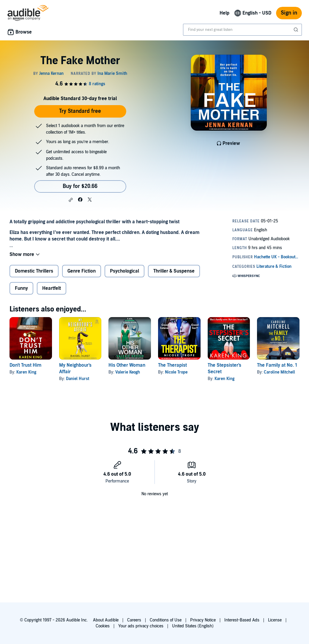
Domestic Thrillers (34, 271)
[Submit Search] (297, 30)
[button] (71, 200)
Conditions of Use (166, 620)
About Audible (106, 620)
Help (224, 13)
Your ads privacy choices (141, 626)
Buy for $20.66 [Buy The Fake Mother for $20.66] (80, 186)
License (275, 620)
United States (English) (193, 626)
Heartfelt (52, 288)
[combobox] (242, 30)
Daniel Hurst (78, 379)
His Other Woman (127, 365)
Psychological (124, 271)
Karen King (26, 372)
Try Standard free (80, 111)
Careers (134, 620)
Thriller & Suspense (174, 271)
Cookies (103, 626)
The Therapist (172, 365)
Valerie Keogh (128, 372)
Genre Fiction (82, 271)
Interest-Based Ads (242, 620)
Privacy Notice (203, 620)
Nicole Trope (176, 372)
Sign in (289, 13)
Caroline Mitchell (279, 372)
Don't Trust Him (25, 365)
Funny (21, 288)
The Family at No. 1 (277, 365)
